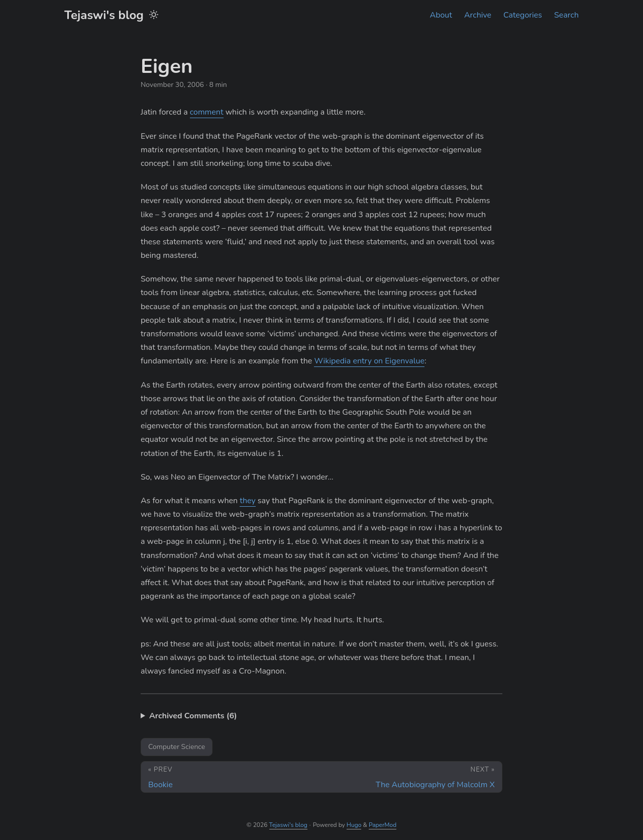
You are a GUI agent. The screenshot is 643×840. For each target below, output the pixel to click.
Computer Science (177, 747)
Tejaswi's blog (104, 15)
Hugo (354, 825)
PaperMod (383, 825)
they (247, 501)
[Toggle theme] (154, 15)
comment (207, 112)
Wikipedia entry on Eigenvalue (369, 361)
